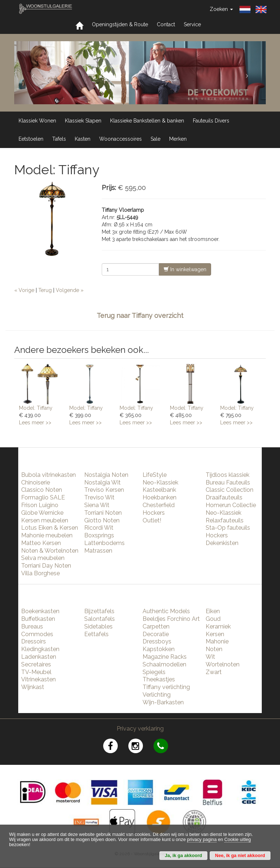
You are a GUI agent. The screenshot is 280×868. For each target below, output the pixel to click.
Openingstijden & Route (120, 24)
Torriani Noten (103, 513)
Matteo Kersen (41, 543)
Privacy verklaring (140, 729)
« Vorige (24, 290)
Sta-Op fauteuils (228, 528)
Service (192, 24)
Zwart (214, 672)
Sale (155, 139)
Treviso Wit (99, 497)
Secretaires (36, 664)
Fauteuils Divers (211, 121)
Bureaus (32, 626)
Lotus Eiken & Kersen (50, 528)
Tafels (59, 139)
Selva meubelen (43, 558)
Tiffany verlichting (166, 687)
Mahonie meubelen (47, 535)
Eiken (213, 611)
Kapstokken (159, 649)
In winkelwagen (185, 269)
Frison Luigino (40, 505)
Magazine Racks (165, 657)
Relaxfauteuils (225, 520)
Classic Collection (230, 490)
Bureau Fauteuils (228, 482)
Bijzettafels (99, 611)
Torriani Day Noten (46, 566)
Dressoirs (34, 641)
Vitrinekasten (38, 679)
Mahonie (217, 641)
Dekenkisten (222, 543)
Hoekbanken (160, 497)
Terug (45, 290)
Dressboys (157, 641)
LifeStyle (155, 475)
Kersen (215, 634)
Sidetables (98, 626)
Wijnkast (33, 687)
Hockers (154, 513)
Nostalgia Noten (106, 475)
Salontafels (100, 619)
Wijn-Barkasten (163, 702)
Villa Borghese (40, 573)
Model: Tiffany (36, 408)
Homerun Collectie (231, 505)
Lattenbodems (104, 543)
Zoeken (221, 9)
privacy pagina (202, 840)
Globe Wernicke (42, 513)
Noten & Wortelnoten (50, 551)
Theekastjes (159, 679)
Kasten (83, 139)
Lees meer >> (35, 423)
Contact (166, 24)
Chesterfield (159, 505)
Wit (210, 657)
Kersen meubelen (45, 520)
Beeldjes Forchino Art (171, 619)
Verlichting (157, 695)
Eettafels (96, 634)
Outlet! (152, 520)
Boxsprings (99, 535)
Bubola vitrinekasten (48, 475)
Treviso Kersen (104, 490)
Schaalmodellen (164, 664)
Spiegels (154, 672)
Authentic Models (166, 611)
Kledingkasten (40, 649)
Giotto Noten (102, 520)
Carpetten (156, 626)
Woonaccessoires (120, 139)
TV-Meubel (36, 672)
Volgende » (70, 290)
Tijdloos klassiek (227, 475)
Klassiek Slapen (83, 121)
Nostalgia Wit (102, 482)
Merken (178, 139)
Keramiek (218, 626)
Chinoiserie (36, 482)
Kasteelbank (159, 490)
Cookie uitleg (238, 840)
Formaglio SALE (43, 497)
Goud (213, 619)
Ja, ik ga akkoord (183, 856)
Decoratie (156, 634)
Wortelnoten (223, 664)
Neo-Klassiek (160, 482)
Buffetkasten (38, 619)
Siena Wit (97, 505)
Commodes (37, 634)
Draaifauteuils (224, 497)
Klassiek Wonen (37, 121)
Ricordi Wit (99, 528)
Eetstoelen (31, 139)
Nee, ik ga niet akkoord (240, 856)
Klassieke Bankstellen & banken (147, 121)
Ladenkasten (39, 657)
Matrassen (98, 551)
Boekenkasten (40, 611)
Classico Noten (42, 490)
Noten (214, 649)
